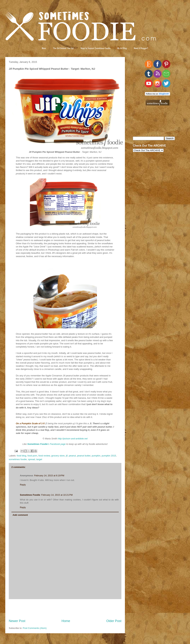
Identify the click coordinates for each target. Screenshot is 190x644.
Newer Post (17, 621)
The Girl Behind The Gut (63, 48)
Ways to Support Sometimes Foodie (96, 48)
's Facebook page (46, 444)
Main (44, 48)
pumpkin (96, 456)
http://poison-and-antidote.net (73, 439)
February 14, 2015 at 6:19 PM (49, 476)
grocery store (58, 456)
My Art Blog (122, 48)
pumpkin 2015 (109, 456)
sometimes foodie (18, 459)
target (39, 459)
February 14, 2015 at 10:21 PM (57, 495)
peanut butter (84, 456)
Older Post (114, 621)
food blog (22, 456)
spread (31, 459)
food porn (32, 456)
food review (44, 456)
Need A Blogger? (141, 48)
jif (67, 456)
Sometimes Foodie (30, 495)
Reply (23, 485)
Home (66, 621)
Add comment (20, 515)
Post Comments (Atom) (35, 628)
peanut (72, 456)
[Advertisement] (65, 609)
